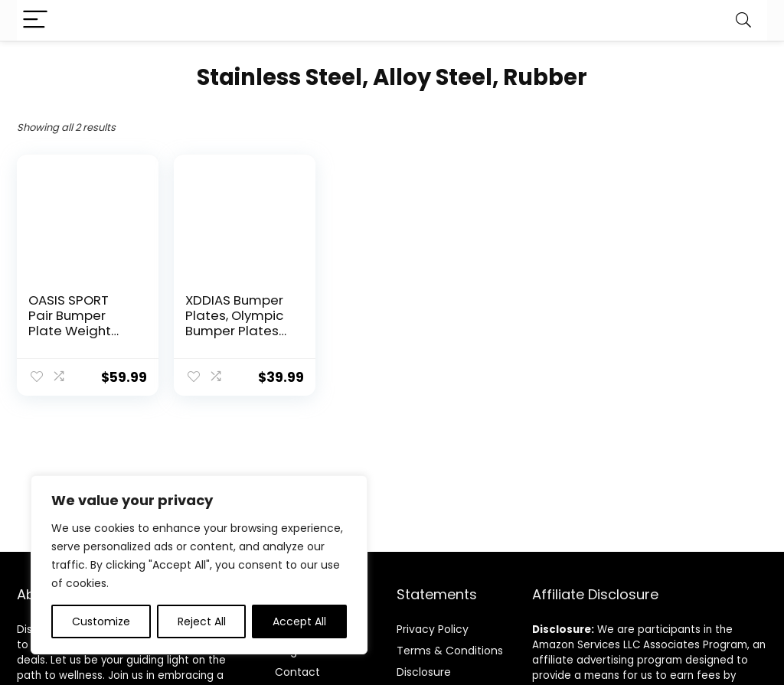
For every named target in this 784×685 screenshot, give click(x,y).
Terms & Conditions (450, 651)
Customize (101, 621)
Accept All (299, 621)
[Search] (743, 20)
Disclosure (424, 672)
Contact (297, 672)
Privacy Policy (433, 629)
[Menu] (35, 20)
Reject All (202, 621)
